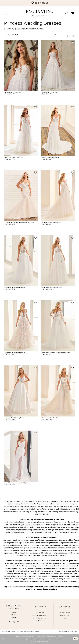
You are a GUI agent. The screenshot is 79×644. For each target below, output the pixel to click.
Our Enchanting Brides (39, 615)
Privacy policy (6, 632)
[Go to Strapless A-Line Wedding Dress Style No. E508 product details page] (58, 261)
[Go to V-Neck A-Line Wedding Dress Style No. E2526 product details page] (21, 391)
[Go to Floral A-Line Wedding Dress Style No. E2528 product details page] (58, 391)
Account (14, 618)
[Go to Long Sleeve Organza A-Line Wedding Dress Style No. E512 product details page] (58, 326)
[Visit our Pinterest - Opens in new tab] (18, 622)
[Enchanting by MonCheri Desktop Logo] (40, 13)
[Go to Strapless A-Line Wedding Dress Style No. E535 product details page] (58, 196)
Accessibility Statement (32, 632)
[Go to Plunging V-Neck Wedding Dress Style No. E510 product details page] (21, 326)
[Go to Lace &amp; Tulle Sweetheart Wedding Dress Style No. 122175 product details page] (21, 456)
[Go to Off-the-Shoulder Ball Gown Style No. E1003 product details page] (21, 130)
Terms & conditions (18, 632)
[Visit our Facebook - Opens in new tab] (10, 622)
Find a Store (65, 618)
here (46, 641)
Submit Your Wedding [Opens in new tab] (39, 618)
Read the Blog (39, 613)
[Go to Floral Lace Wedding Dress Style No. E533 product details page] (58, 130)
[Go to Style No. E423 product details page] (21, 65)
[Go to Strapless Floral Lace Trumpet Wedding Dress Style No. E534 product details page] (21, 196)
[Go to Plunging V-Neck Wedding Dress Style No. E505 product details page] (21, 261)
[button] (6, 13)
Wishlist (14, 615)
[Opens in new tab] (50, 563)
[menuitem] (39, 3)
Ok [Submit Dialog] (76, 639)
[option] (21, 71)
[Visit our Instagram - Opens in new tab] (14, 622)
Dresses (14, 612)
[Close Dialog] (3, 639)
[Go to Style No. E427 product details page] (58, 65)
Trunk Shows (39, 621)
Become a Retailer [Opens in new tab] (65, 613)
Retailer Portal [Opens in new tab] (65, 615)
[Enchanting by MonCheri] (14, 607)
